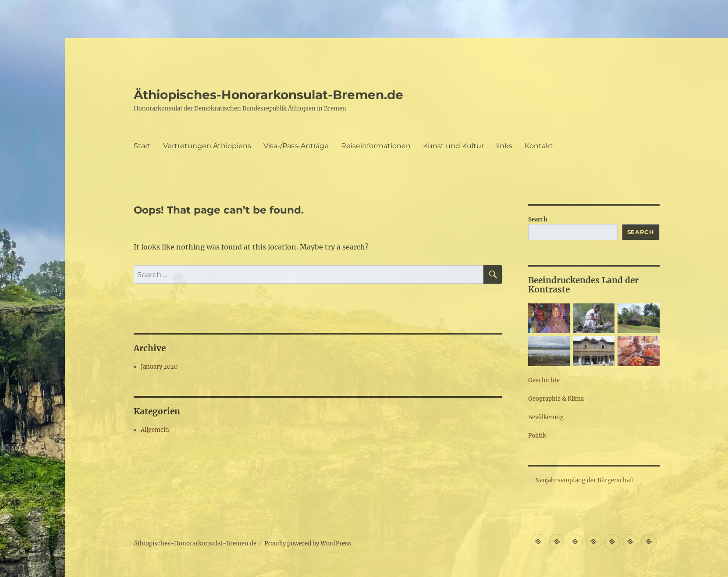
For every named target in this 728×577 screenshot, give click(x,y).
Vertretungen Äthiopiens (207, 146)
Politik (537, 436)
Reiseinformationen (376, 146)
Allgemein (155, 430)
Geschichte (544, 380)
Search (538, 219)
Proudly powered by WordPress (308, 543)
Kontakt (539, 146)
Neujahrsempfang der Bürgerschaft (585, 480)
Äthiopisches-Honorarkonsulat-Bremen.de (268, 95)
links (504, 146)
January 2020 (159, 367)
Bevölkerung (546, 417)
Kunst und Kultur (453, 146)
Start (142, 146)
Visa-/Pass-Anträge (296, 146)
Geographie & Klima (556, 399)
